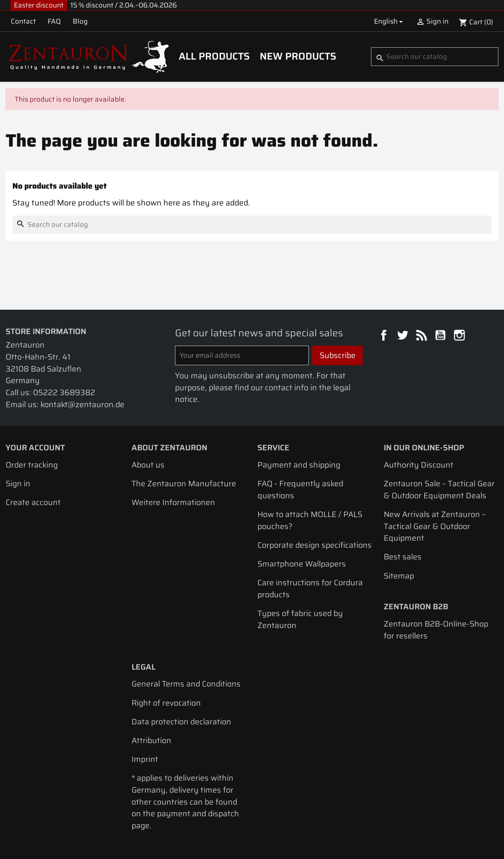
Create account (33, 502)
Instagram (461, 336)
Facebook (385, 336)
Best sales (403, 557)
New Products (298, 56)
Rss (423, 336)
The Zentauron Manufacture (184, 483)
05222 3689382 (64, 392)
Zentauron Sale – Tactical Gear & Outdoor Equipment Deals (439, 489)
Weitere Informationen (173, 502)
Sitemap (399, 576)
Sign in (18, 483)
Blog (80, 21)
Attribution (151, 740)
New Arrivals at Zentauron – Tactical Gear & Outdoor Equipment (435, 526)
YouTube (441, 336)
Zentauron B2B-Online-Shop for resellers (436, 630)
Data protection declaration (181, 722)
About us (148, 465)
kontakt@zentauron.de (82, 404)
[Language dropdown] (390, 21)
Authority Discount (419, 465)
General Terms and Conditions (186, 684)
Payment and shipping (299, 465)
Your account (35, 447)
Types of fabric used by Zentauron (300, 619)
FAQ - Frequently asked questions (300, 489)
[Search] (435, 57)
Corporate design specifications (315, 545)
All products (214, 56)
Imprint (145, 759)
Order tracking (32, 465)
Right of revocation (166, 703)
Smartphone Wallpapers (302, 564)
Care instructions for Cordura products (310, 588)
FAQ (54, 21)
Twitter (404, 336)
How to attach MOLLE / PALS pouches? (310, 520)
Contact (23, 21)
